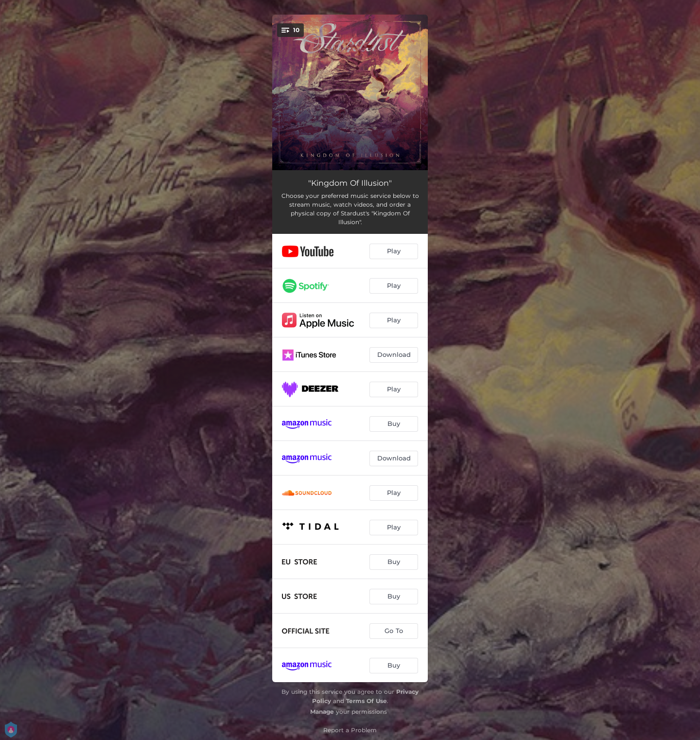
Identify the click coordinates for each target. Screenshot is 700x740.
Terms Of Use (367, 701)
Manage (322, 712)
